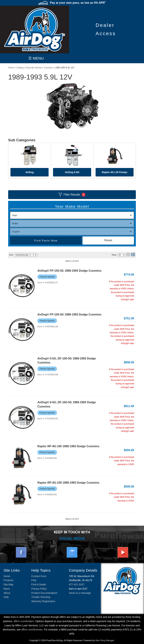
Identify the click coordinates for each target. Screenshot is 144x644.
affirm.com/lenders (24, 621)
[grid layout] (128, 255)
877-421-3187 (77, 584)
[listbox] (72, 215)
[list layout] (133, 255)
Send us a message (80, 593)
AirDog (30, 172)
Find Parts (42, 240)
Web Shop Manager (105, 640)
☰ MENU (36, 58)
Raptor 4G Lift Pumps (115, 172)
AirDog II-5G (72, 172)
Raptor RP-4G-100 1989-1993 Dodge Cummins (68, 446)
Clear (108, 240)
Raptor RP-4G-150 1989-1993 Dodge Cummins (68, 483)
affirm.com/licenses (32, 630)
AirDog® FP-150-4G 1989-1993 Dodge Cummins (69, 271)
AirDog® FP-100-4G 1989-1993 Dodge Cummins (69, 314)
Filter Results (72, 195)
